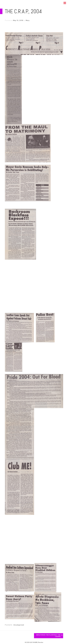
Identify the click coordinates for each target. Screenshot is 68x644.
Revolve (41, 642)
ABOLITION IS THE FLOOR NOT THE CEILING (48, 636)
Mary (28, 20)
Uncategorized (19, 625)
